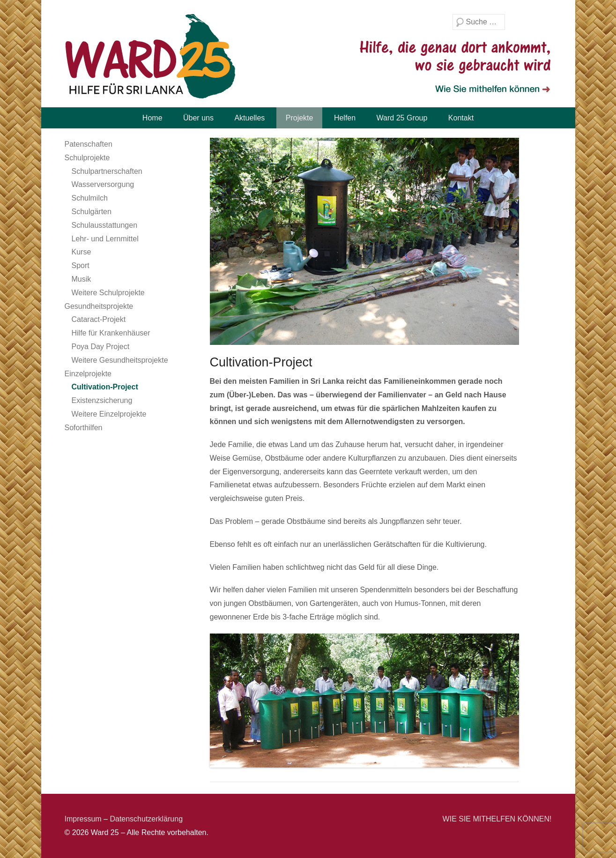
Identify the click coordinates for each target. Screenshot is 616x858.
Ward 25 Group (402, 118)
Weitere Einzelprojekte (109, 414)
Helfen (345, 118)
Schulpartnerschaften (107, 171)
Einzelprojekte (88, 374)
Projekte (300, 118)
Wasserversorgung (103, 184)
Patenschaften (89, 144)
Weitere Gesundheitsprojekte (120, 360)
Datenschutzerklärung (146, 819)
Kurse (82, 252)
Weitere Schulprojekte (108, 293)
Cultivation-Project (105, 387)
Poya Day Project (101, 347)
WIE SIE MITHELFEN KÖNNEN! (497, 819)
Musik (82, 279)
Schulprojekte (87, 158)
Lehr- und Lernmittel (105, 239)
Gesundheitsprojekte (99, 306)
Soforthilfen (84, 428)
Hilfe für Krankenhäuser (111, 333)
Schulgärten (92, 212)
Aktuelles (249, 118)
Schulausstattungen (105, 225)
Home (152, 118)
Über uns (198, 118)
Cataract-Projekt (99, 319)
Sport (81, 265)
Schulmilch (90, 198)
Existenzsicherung (102, 400)
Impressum (83, 819)
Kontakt (461, 118)
